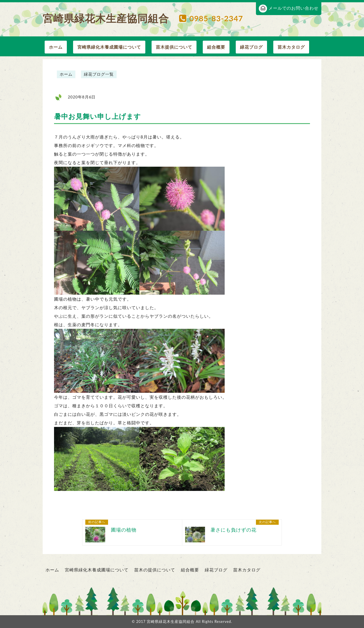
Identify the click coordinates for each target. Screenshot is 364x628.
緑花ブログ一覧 (99, 74)
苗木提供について (174, 47)
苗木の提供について (155, 570)
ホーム (56, 47)
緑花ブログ (251, 47)
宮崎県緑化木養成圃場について (109, 47)
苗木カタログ (291, 47)
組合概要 (216, 47)
